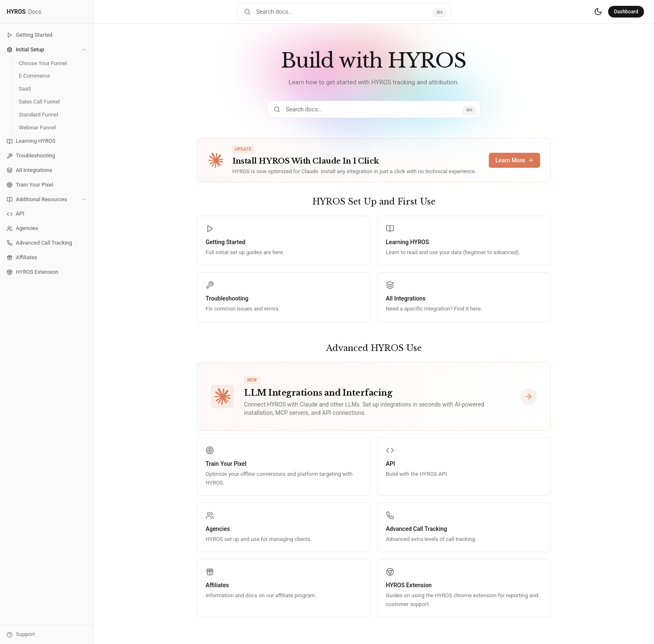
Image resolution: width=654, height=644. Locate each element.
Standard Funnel (38, 115)
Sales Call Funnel (39, 102)
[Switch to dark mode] (598, 12)
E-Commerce (34, 76)
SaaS (25, 89)
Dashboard (626, 12)
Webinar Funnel (37, 128)
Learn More (514, 160)
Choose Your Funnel (43, 63)
